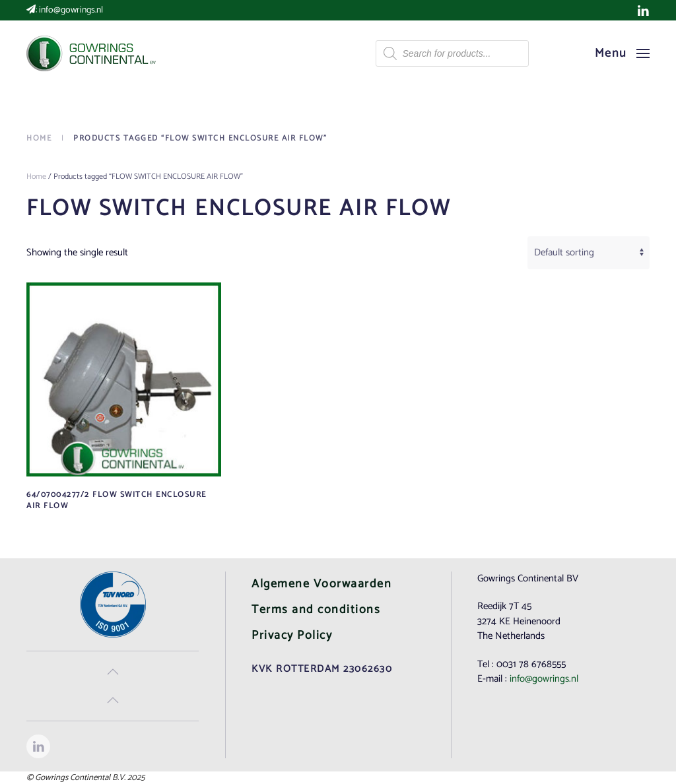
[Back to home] (92, 53)
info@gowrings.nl (71, 10)
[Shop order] (589, 253)
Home (36, 177)
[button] (623, 53)
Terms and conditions (316, 610)
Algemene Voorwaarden (321, 584)
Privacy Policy (292, 636)
